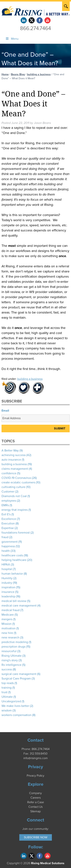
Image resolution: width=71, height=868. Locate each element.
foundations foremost (16, 533)
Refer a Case (36, 802)
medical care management (19, 606)
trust (4, 692)
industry (7, 583)
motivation (9, 628)
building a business (39, 74)
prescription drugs (13, 647)
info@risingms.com (36, 758)
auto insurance (11, 460)
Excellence (9, 519)
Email (5, 411)
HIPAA (6, 565)
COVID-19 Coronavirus (16, 478)
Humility (7, 578)
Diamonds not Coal (14, 496)
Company (35, 793)
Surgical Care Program (16, 679)
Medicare (8, 615)
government (10, 542)
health (6, 551)
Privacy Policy (35, 776)
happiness (8, 546)
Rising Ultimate (12, 656)
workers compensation (16, 715)
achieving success (14, 455)
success (7, 669)
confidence (9, 473)
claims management (15, 469)
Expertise (8, 528)
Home (5, 74)
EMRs (5, 505)
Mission (7, 624)
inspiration (8, 587)
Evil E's (6, 514)
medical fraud (11, 610)
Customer (8, 492)
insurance (8, 592)
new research (10, 638)
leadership (8, 596)
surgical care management (19, 674)
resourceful (9, 651)
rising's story (10, 660)
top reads (8, 683)
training (7, 688)
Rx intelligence (11, 665)
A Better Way (10, 451)
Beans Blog (18, 74)
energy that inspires (15, 510)
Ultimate (7, 697)
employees (9, 501)
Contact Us (35, 807)
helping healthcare (14, 560)
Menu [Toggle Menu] (12, 39)
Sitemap (35, 811)
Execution (8, 523)
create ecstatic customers (18, 482)
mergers (7, 619)
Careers (36, 798)
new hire (7, 633)
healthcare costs (12, 555)
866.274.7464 (35, 28)
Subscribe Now (36, 837)
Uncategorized (11, 701)
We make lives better (15, 706)
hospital (7, 569)
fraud (5, 537)
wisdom (7, 710)
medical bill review (14, 601)
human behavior (12, 574)
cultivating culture (13, 487)
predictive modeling (15, 642)
